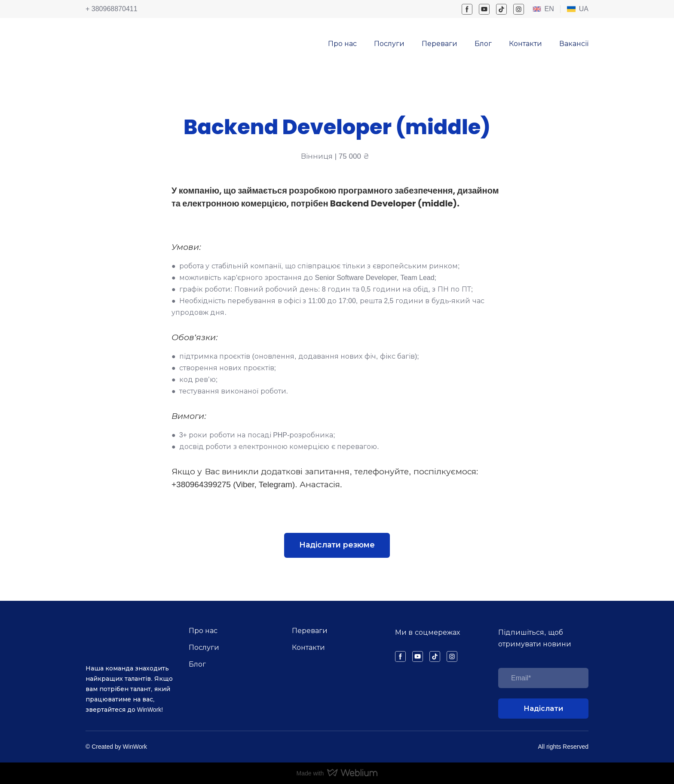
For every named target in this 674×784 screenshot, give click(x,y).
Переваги (440, 44)
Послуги (389, 44)
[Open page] (571, 9)
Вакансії (574, 44)
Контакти (525, 44)
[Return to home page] (107, 38)
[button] (467, 9)
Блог (483, 44)
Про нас (342, 44)
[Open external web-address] (537, 9)
